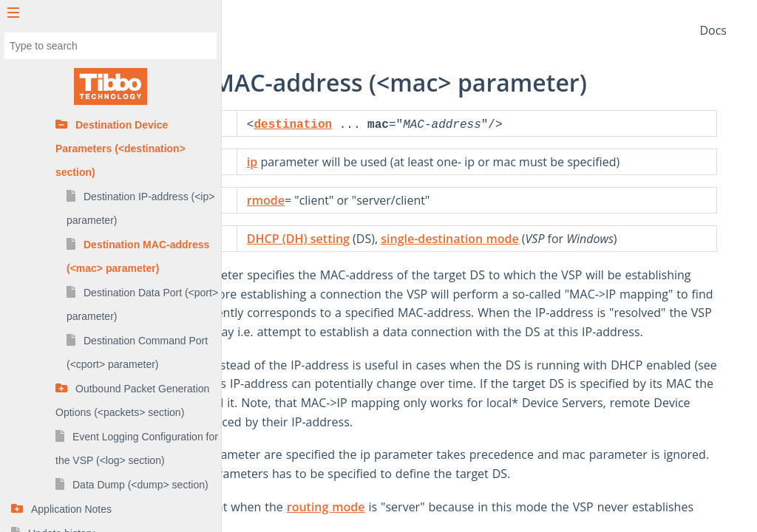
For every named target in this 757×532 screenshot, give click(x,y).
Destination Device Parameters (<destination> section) (120, 149)
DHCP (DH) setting (457, 255)
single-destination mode (608, 255)
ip (411, 162)
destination (452, 125)
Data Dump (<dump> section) (140, 485)
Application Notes (71, 509)
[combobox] (111, 46)
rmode (425, 216)
